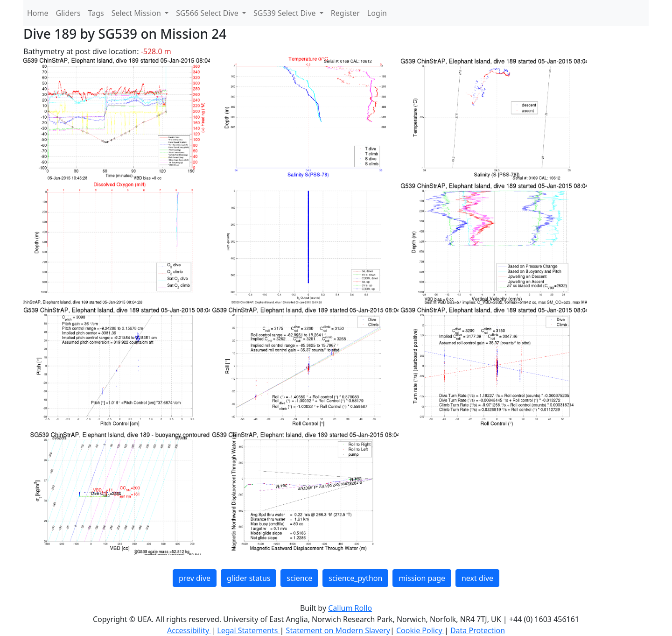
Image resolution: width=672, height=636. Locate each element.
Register (345, 13)
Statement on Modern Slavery (338, 630)
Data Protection (478, 630)
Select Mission (137, 13)
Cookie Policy (420, 630)
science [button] (299, 578)
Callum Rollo (350, 608)
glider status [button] (248, 578)
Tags (96, 13)
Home (38, 13)
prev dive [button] (195, 578)
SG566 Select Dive (208, 13)
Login (377, 13)
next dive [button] (477, 578)
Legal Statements (248, 630)
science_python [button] (355, 578)
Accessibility (189, 630)
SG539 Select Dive (286, 13)
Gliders (68, 13)
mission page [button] (422, 578)
